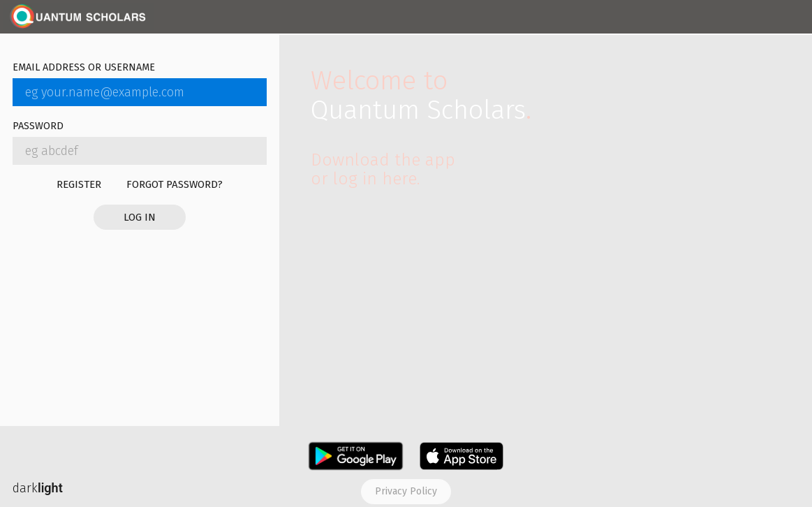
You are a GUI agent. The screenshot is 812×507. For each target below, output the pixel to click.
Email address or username (84, 68)
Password (38, 127)
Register (79, 184)
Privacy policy (406, 491)
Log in (140, 217)
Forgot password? (175, 184)
